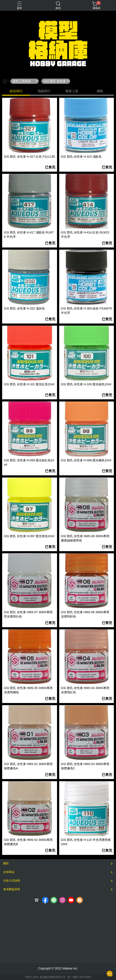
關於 (6, 863)
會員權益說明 (12, 889)
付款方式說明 (12, 881)
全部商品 (9, 872)
